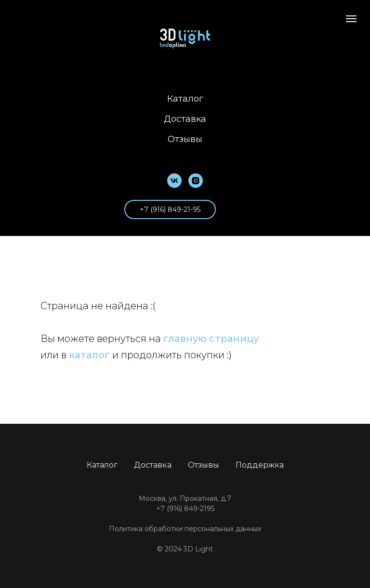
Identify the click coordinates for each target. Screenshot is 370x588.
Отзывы (185, 139)
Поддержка (260, 465)
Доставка (185, 119)
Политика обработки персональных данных (185, 529)
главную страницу (211, 339)
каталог (89, 355)
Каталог (185, 99)
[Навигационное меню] (351, 19)
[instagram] (196, 181)
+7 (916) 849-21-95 (170, 209)
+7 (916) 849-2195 (185, 509)
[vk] (174, 181)
